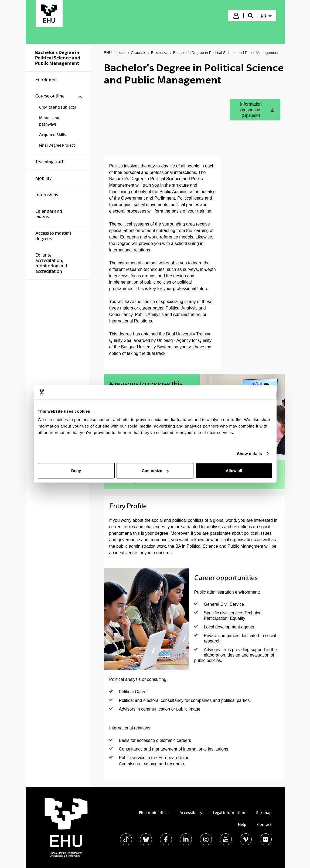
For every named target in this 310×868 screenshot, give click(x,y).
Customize (155, 471)
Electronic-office (154, 813)
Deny (76, 471)
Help (242, 825)
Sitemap (264, 813)
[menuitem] (266, 16)
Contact (264, 825)
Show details (249, 453)
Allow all (234, 471)
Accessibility (191, 813)
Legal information (229, 813)
